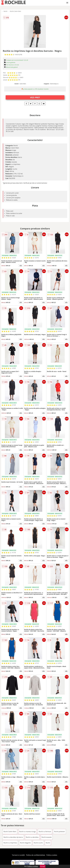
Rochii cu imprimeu (10, 843)
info (21, 265)
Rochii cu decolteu (32, 837)
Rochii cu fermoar (45, 832)
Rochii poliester (60, 832)
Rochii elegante (25, 843)
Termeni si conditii (18, 855)
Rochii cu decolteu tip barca (13, 837)
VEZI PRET (35, 97)
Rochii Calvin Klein (16, 11)
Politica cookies (52, 855)
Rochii (5, 11)
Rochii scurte (38, 843)
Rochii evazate (47, 837)
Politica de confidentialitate (36, 855)
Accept (43, 866)
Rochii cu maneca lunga (27, 832)
